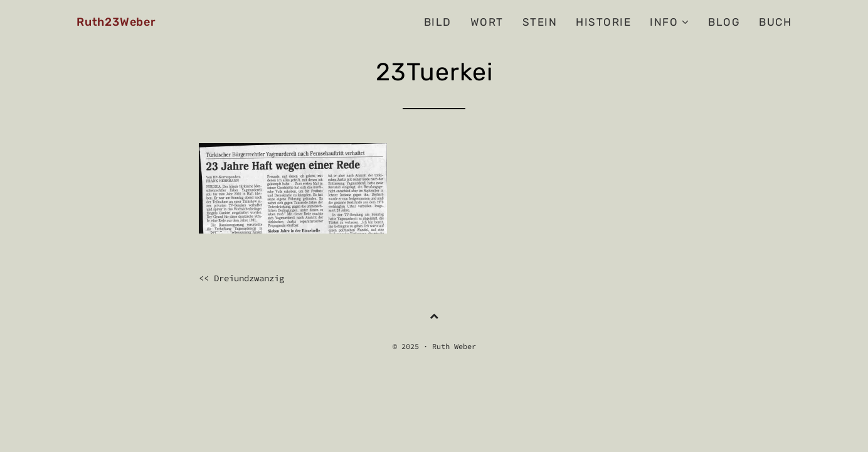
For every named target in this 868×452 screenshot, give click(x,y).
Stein (540, 22)
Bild (438, 22)
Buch (775, 22)
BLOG (724, 22)
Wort (487, 22)
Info (670, 22)
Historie (603, 22)
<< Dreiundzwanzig (241, 278)
